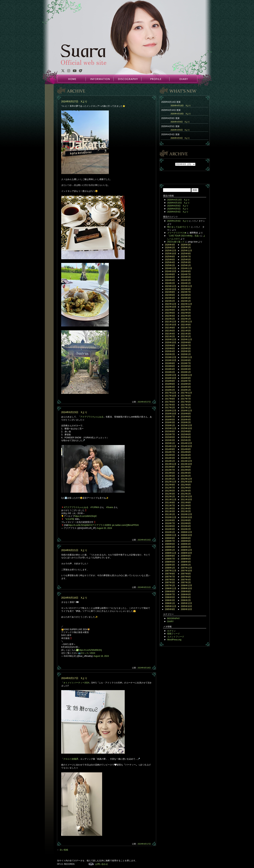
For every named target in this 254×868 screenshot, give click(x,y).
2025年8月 (170, 257)
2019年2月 (170, 372)
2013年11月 (171, 464)
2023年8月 (170, 292)
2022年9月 (186, 307)
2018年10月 (171, 378)
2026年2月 (170, 248)
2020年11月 (186, 340)
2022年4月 (170, 316)
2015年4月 (186, 437)
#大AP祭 (70, 519)
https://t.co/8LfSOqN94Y (79, 525)
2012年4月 (186, 491)
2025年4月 (170, 262)
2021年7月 (186, 328)
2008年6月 (186, 559)
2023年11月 (186, 286)
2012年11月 (171, 482)
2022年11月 (186, 304)
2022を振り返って (176, 242)
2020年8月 (170, 346)
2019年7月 (186, 363)
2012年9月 (170, 485)
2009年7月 (170, 541)
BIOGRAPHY (173, 618)
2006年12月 (186, 585)
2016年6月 (186, 417)
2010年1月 (170, 532)
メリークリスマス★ (177, 233)
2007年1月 (170, 585)
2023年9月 (186, 289)
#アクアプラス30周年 (101, 525)
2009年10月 (186, 535)
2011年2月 (186, 511)
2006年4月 (186, 597)
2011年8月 (186, 503)
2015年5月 (170, 437)
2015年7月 (170, 434)
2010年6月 (186, 523)
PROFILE (155, 79)
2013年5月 (170, 473)
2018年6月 (170, 384)
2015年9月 (170, 431)
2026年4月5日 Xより (180, 130)
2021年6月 (170, 331)
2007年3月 (170, 582)
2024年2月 (170, 283)
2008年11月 (171, 553)
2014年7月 (170, 452)
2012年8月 (186, 485)
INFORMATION (99, 79)
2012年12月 (186, 479)
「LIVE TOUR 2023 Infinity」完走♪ (184, 236)
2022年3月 (186, 316)
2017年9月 (186, 396)
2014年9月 (170, 449)
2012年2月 (186, 494)
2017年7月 (186, 399)
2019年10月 (171, 360)
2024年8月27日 (144, 402)
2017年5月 (186, 402)
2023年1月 (186, 301)
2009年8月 (186, 538)
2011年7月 (170, 506)
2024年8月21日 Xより (74, 550)
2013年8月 (186, 467)
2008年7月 (170, 559)
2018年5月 (186, 384)
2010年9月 (170, 520)
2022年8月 (170, 310)
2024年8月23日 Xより (74, 412)
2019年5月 (186, 366)
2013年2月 (186, 476)
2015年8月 (186, 431)
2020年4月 (170, 351)
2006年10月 (186, 588)
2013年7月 (170, 470)
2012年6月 (186, 488)
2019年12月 (171, 357)
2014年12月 (186, 443)
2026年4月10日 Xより (181, 114)
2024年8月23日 (144, 540)
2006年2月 (186, 600)
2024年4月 (170, 280)
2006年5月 (170, 597)
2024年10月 (171, 271)
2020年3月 (186, 351)
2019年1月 (186, 372)
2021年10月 (171, 325)
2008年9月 (170, 556)
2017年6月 (170, 402)
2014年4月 (186, 455)
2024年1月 (186, 283)
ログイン (171, 631)
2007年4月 (186, 580)
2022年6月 (170, 313)
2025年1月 (186, 265)
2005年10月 (186, 606)
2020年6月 (170, 349)
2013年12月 (186, 461)
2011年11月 (171, 500)
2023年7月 (186, 292)
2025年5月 (186, 260)
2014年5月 (170, 455)
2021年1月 (186, 337)
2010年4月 (186, 526)
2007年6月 (186, 577)
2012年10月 (186, 482)
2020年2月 (170, 354)
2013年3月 (170, 476)
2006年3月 (170, 600)
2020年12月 (171, 340)
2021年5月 (186, 331)
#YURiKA (95, 507)
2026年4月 (170, 245)
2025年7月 (186, 257)
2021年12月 (171, 322)
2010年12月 (186, 514)
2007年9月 (170, 574)
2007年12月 (186, 568)
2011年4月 (186, 509)
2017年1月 (186, 408)
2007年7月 (170, 577)
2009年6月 (186, 541)
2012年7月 (170, 488)
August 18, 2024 (101, 656)
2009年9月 (170, 538)
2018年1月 (186, 390)
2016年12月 (171, 411)
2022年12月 (171, 304)
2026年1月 (186, 248)
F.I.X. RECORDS (91, 864)
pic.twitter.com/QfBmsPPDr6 (125, 525)
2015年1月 (170, 443)
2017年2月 (170, 408)
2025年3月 (186, 262)
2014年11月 (171, 446)
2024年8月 (170, 274)
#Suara (110, 507)
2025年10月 (171, 254)
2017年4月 (170, 405)
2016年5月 (170, 420)
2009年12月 (186, 532)
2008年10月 (186, 553)
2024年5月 (186, 277)
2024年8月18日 (144, 668)
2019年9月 (186, 360)
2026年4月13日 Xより (181, 106)
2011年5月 (170, 509)
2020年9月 (186, 343)
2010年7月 (170, 523)
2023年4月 (170, 298)
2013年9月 (170, 467)
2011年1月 (170, 514)
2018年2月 (170, 390)
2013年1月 (170, 479)
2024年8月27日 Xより (74, 101)
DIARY (183, 79)
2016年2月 (186, 422)
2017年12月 (171, 393)
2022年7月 (186, 310)
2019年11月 (186, 357)
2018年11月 (186, 375)
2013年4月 (186, 473)
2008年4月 (186, 562)
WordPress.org (174, 640)
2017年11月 (186, 393)
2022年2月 (170, 319)
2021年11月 (186, 322)
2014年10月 (186, 446)
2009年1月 (170, 550)
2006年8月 (186, 591)
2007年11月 (171, 571)
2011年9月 (170, 503)
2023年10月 (171, 289)
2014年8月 (186, 449)
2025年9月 (186, 254)
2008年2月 (186, 565)
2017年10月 (171, 396)
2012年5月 (170, 491)
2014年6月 (186, 452)
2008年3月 (170, 565)
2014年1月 (170, 461)
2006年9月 (170, 591)
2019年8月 (170, 363)
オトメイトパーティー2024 (76, 683)
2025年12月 (171, 251)
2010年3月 (170, 529)
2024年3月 (186, 280)
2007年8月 (186, 574)
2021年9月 (186, 325)
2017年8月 (170, 399)
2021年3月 (186, 334)
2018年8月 (170, 381)
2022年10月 (171, 307)
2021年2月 (170, 337)
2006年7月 (170, 594)
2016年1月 (170, 425)
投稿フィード (174, 634)
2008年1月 (170, 568)
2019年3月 (186, 369)
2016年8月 (186, 414)
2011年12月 (186, 497)
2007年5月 (170, 580)
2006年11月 (171, 588)
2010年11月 (171, 517)
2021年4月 (170, 334)
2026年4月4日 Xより (180, 138)
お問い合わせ (102, 864)
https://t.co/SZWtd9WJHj (90, 650)
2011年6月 (186, 506)
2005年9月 (170, 609)
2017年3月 (186, 405)
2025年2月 (170, 265)
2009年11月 (171, 535)
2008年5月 (170, 562)
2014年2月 (186, 458)
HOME (72, 79)
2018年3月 (186, 387)
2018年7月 (186, 381)
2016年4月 (186, 420)
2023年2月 (170, 301)
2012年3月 (170, 494)
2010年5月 (170, 526)
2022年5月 (186, 313)
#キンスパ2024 (88, 653)
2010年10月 (186, 517)
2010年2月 (186, 529)
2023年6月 (170, 295)
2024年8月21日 (144, 587)
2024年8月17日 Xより (74, 678)
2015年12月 (186, 425)
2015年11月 (171, 428)
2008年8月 (186, 556)
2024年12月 (171, 268)
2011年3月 (170, 511)
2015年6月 (186, 434)
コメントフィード (176, 637)
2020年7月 (186, 346)
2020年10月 (171, 343)
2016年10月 (171, 414)
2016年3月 (170, 422)
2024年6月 (170, 277)
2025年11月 (186, 251)
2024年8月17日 (144, 844)
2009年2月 (186, 547)
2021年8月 (170, 328)
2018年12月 (171, 375)
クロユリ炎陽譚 (71, 759)
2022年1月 (186, 319)
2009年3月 (170, 547)
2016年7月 (170, 417)
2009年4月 (186, 544)
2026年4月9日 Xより (180, 122)
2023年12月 (171, 286)
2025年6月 (170, 260)
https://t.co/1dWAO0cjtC (86, 516)
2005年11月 (171, 606)
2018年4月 (170, 387)
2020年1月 (186, 354)
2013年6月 (186, 470)
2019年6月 (170, 366)
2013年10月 (186, 464)
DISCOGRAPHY (127, 79)
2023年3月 (186, 298)
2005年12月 (186, 603)
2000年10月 (186, 609)
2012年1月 (170, 497)
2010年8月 (186, 520)
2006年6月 (186, 594)
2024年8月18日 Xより (74, 598)
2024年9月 (186, 271)
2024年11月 (186, 268)
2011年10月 (186, 500)
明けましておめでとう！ (179, 227)
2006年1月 (170, 603)
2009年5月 (170, 544)
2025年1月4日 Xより (178, 221)
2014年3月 (170, 458)
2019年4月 (170, 369)
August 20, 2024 (104, 528)
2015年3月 (170, 440)
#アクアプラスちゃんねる (76, 507)
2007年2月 (186, 582)
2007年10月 (186, 571)
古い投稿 (63, 850)
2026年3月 (186, 245)
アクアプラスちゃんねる (92, 417)
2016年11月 (186, 411)
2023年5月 (186, 295)
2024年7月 (186, 274)
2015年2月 (186, 440)
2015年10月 (186, 428)
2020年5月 (186, 349)
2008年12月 (186, 550)
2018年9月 (186, 378)
